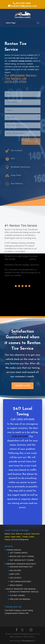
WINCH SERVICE (16, 585)
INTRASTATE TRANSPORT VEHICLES (24, 592)
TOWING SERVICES (14, 550)
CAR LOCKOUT (16, 578)
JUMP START (15, 574)
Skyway (7, 539)
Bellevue (19, 534)
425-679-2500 (23, 3)
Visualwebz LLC (29, 641)
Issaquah (27, 534)
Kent (13, 534)
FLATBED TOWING (17, 595)
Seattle (31, 537)
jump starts (10, 262)
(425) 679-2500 (20, 440)
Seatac (7, 537)
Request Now (31, 140)
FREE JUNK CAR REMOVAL (20, 599)
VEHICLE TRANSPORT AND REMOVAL (21, 589)
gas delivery (21, 262)
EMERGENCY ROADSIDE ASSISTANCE (21, 564)
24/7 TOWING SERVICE (19, 553)
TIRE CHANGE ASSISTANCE (20, 581)
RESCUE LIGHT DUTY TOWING (22, 556)
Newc (33, 534)
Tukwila (25, 537)
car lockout (32, 262)
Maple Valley (16, 537)
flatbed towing (22, 259)
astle (37, 534)
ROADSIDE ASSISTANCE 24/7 (21, 567)
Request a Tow (22, 386)
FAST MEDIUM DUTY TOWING (22, 560)
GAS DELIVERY (15, 570)
